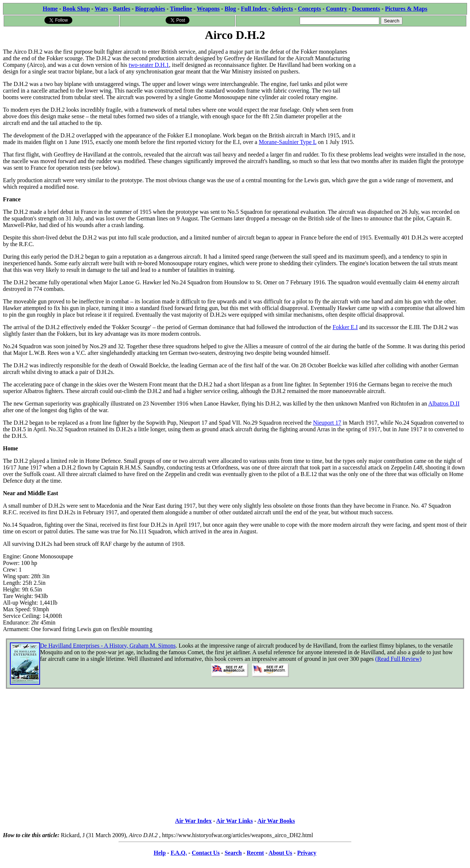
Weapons (208, 9)
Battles (122, 9)
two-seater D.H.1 (149, 65)
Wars (101, 9)
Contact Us (206, 853)
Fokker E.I (345, 327)
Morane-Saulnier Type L (288, 142)
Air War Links (235, 821)
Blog (230, 9)
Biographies (150, 9)
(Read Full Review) (398, 659)
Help (160, 853)
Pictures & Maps (406, 9)
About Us (280, 853)
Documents (366, 9)
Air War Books (276, 821)
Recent (255, 853)
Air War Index (194, 821)
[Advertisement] (412, 89)
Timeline (181, 9)
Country (337, 9)
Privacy (307, 853)
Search (233, 853)
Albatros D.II (444, 404)
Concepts (309, 9)
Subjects (282, 9)
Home (50, 9)
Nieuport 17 (327, 423)
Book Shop (76, 9)
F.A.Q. (179, 853)
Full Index (255, 9)
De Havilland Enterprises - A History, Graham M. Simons (108, 646)
